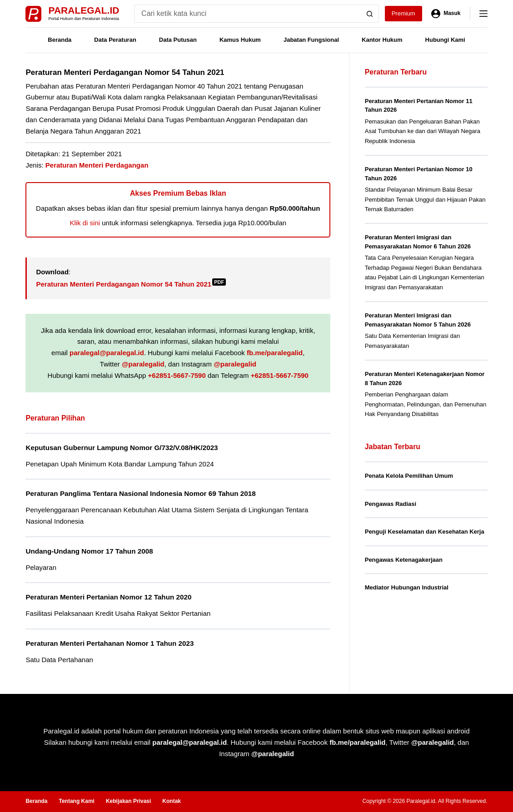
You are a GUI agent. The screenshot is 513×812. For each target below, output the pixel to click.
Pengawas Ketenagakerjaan (404, 560)
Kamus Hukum (240, 40)
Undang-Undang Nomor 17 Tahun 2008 (89, 551)
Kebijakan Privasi (128, 801)
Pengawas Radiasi (391, 504)
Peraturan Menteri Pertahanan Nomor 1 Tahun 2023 (110, 643)
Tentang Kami (76, 801)
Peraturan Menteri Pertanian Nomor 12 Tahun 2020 (108, 597)
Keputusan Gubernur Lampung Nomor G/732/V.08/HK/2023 (122, 448)
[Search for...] (247, 14)
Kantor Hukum (382, 40)
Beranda (60, 40)
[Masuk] (446, 14)
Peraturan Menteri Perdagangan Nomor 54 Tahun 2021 (131, 284)
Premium (403, 13)
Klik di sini (85, 223)
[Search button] (370, 14)
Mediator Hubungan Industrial (407, 587)
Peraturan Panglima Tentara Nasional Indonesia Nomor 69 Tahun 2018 (140, 493)
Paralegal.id (84, 10)
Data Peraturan (115, 40)
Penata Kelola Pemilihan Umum (409, 476)
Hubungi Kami (445, 40)
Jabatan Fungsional (311, 40)
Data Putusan (178, 40)
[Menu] (483, 14)
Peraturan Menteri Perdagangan (97, 165)
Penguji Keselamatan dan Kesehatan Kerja (425, 532)
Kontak (172, 801)
